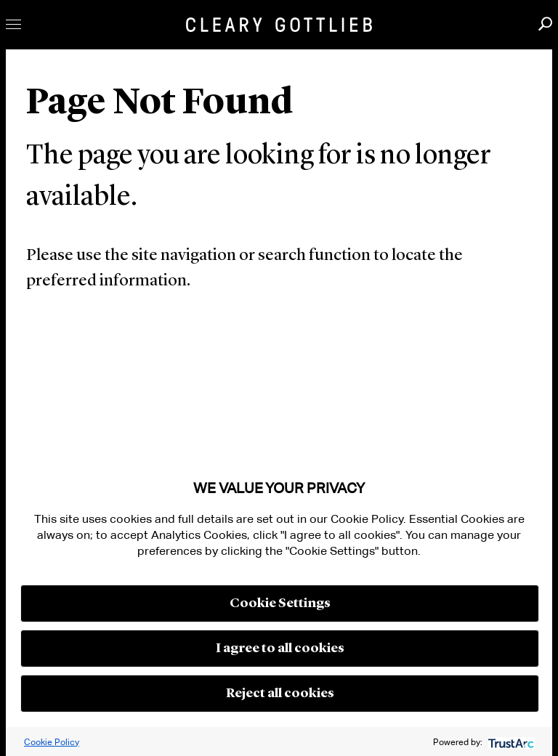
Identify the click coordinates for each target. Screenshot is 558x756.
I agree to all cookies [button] (280, 649)
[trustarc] (510, 742)
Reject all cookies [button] (280, 694)
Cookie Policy (52, 742)
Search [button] (545, 24)
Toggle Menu (13, 24)
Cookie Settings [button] (280, 603)
